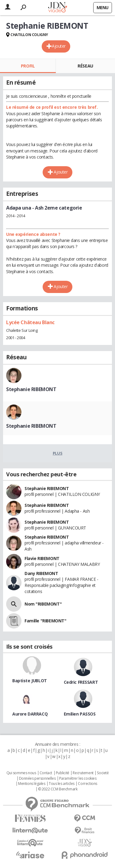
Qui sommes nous (21, 773)
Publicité (63, 773)
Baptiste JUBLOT (30, 681)
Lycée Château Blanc (30, 322)
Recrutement (83, 773)
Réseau (85, 66)
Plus (57, 453)
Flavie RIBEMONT (42, 558)
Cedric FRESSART (81, 682)
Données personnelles (37, 778)
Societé (103, 773)
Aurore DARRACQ (30, 714)
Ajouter (59, 46)
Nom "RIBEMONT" (43, 604)
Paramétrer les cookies (78, 778)
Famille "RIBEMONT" (45, 621)
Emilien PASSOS (80, 714)
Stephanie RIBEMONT (31, 389)
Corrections (87, 784)
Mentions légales (32, 784)
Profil (28, 66)
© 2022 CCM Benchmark (58, 789)
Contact (46, 773)
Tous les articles (62, 784)
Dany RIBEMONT (41, 573)
